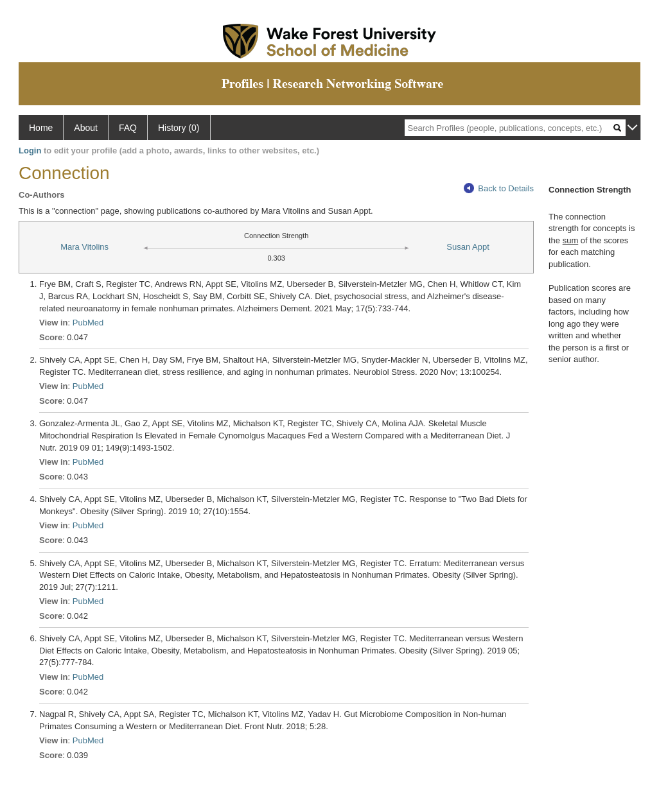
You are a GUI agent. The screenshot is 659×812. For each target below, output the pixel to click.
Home (41, 128)
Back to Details (499, 188)
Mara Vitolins (84, 247)
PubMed (88, 323)
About (86, 128)
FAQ (128, 128)
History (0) (179, 128)
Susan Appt (468, 247)
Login (30, 151)
